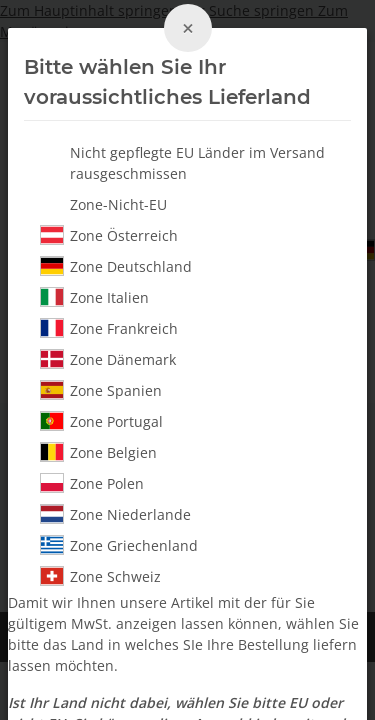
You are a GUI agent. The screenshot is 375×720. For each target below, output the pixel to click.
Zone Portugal (101, 421)
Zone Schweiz (100, 576)
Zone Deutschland (116, 266)
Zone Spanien (101, 390)
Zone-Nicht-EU (118, 204)
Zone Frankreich (109, 328)
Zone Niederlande (115, 514)
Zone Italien (94, 297)
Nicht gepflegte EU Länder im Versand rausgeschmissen (197, 163)
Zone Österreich (109, 235)
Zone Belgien (98, 452)
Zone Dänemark (108, 359)
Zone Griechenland (119, 545)
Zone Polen (92, 483)
